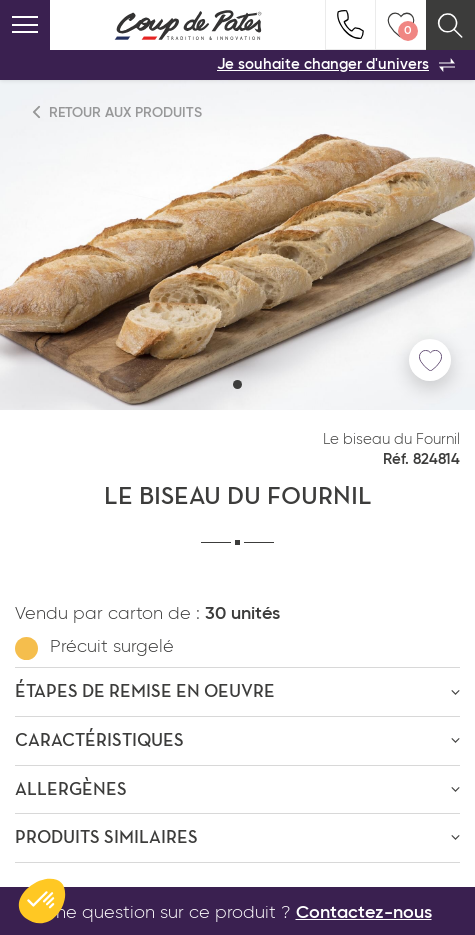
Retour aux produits (118, 112)
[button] (237, 384)
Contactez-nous (364, 913)
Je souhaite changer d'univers (336, 65)
